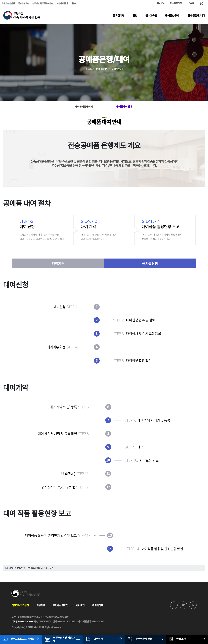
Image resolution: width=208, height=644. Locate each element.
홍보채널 (160, 3)
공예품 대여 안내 (124, 106)
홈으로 (89, 69)
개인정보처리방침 (20, 605)
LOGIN (191, 3)
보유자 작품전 (62, 3)
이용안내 (75, 3)
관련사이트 (98, 605)
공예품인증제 (172, 15)
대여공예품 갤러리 (84, 107)
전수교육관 (151, 15)
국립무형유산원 (8, 3)
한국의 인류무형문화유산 (43, 3)
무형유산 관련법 (61, 605)
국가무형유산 (23, 3)
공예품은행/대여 (196, 15)
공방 (135, 15)
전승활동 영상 (176, 3)
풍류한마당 (119, 15)
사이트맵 (80, 605)
